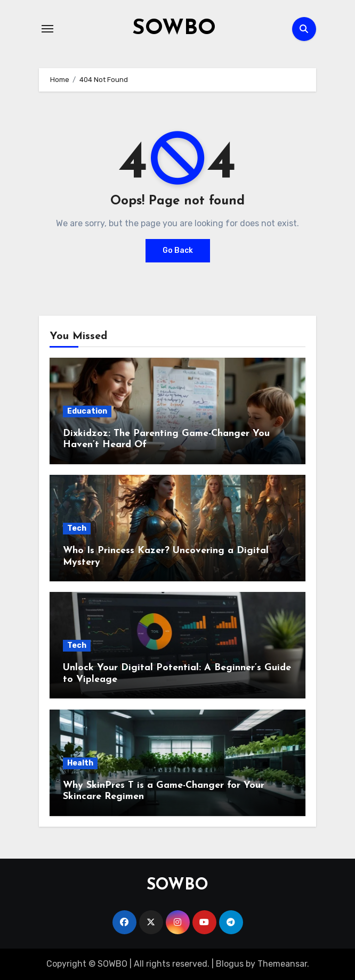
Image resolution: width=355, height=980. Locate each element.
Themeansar (282, 964)
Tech (77, 528)
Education (87, 411)
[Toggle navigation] (47, 29)
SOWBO (174, 29)
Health (80, 763)
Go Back (178, 250)
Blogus (230, 964)
